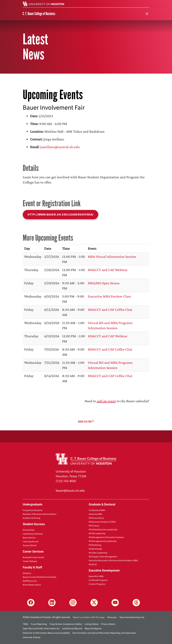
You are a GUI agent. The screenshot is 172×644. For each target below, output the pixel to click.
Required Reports (93, 629)
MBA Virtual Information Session (112, 256)
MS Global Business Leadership (103, 530)
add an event (106, 401)
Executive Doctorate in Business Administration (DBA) (113, 561)
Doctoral (93, 564)
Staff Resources (30, 581)
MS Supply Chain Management (103, 557)
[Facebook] (31, 603)
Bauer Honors (29, 538)
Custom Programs (97, 584)
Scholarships (29, 530)
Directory (27, 573)
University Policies (32, 637)
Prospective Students (33, 510)
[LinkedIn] (52, 603)
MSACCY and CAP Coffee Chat (110, 309)
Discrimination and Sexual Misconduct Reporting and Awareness (104, 633)
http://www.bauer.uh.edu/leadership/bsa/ (61, 215)
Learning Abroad (31, 542)
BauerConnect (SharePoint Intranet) (40, 577)
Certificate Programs (98, 580)
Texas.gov (112, 617)
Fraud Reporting (39, 624)
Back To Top (86, 421)
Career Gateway (30, 561)
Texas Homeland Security (132, 617)
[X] (94, 603)
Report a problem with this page (89, 617)
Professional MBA (97, 510)
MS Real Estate (95, 549)
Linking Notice (92, 624)
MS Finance (94, 526)
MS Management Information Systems (106, 537)
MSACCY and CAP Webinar (108, 270)
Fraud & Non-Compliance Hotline (66, 624)
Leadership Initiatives (33, 534)
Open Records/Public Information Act (41, 629)
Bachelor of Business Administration (40, 514)
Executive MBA (95, 514)
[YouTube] (115, 603)
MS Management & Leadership (103, 541)
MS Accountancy (96, 518)
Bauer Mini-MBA (96, 576)
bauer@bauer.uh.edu (70, 491)
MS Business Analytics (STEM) (102, 522)
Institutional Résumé (72, 629)
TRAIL (25, 624)
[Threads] (136, 603)
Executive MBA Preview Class (109, 296)
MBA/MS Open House (104, 283)
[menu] (147, 14)
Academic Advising (31, 518)
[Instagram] (73, 603)
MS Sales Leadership (98, 553)
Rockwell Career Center (33, 557)
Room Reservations (32, 585)
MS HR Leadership (97, 534)
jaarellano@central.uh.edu (60, 147)
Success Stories (30, 545)
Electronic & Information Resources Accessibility (46, 633)
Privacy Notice (108, 624)
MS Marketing (95, 545)
